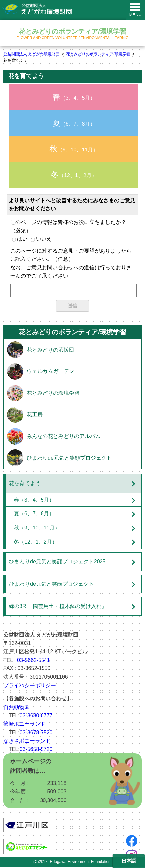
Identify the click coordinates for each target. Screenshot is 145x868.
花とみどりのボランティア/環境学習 (98, 54)
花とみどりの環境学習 (53, 394)
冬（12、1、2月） (36, 543)
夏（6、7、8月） (34, 515)
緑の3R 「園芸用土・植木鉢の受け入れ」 (58, 607)
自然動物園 (16, 708)
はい (20, 239)
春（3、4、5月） (34, 501)
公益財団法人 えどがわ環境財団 (31, 54)
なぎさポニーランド (27, 742)
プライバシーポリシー (30, 687)
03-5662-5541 (34, 661)
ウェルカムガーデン (50, 373)
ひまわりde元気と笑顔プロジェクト (69, 459)
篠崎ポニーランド (24, 725)
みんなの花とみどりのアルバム (64, 437)
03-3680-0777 (36, 717)
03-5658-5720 (36, 751)
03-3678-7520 (36, 734)
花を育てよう (25, 485)
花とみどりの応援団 (50, 351)
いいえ (41, 239)
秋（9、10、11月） (37, 529)
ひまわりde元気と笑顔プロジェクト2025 (57, 563)
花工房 (35, 416)
